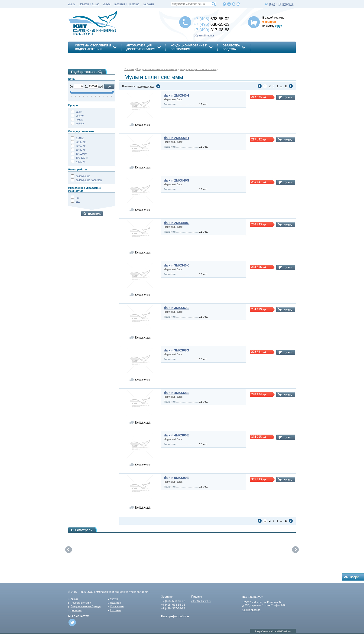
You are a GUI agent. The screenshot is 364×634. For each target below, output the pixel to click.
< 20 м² (80, 138)
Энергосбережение (91, 57)
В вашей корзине (273, 18)
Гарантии (119, 4)
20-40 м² (81, 142)
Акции (72, 4)
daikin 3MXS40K (176, 265)
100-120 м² (82, 158)
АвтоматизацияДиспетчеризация (141, 47)
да (77, 197)
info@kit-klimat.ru (201, 601)
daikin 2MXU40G (177, 180)
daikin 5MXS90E (176, 478)
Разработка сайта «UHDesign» (273, 631)
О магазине (117, 606)
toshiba (80, 124)
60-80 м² (81, 150)
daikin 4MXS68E (176, 393)
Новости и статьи (81, 603)
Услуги (107, 4)
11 (286, 86)
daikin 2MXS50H (176, 138)
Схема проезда (251, 610)
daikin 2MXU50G (177, 223)
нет (78, 201)
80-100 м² (81, 154)
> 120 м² (81, 162)
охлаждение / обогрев (89, 180)
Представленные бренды (86, 606)
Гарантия (115, 603)
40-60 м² (81, 146)
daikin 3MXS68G (177, 350)
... (281, 86)
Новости (84, 4)
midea (79, 120)
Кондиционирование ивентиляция (189, 47)
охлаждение (83, 176)
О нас (96, 4)
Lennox (80, 116)
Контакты (148, 4)
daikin (79, 112)
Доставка (134, 4)
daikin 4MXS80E (176, 435)
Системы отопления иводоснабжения (93, 47)
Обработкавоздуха (231, 47)
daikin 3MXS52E (176, 308)
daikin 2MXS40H (176, 95)
